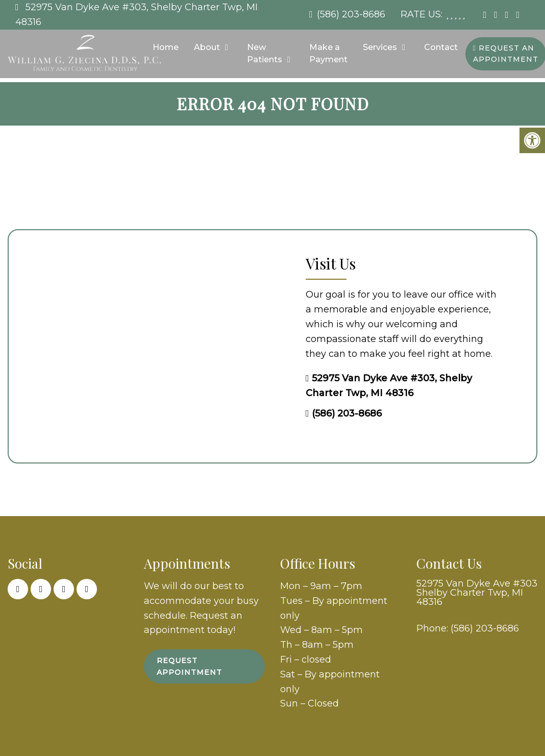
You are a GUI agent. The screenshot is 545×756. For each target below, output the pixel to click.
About (207, 47)
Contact (441, 47)
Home (166, 47)
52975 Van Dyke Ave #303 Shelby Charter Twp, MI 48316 (477, 593)
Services (380, 47)
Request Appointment (189, 666)
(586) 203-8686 (351, 14)
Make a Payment (328, 53)
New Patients (265, 53)
